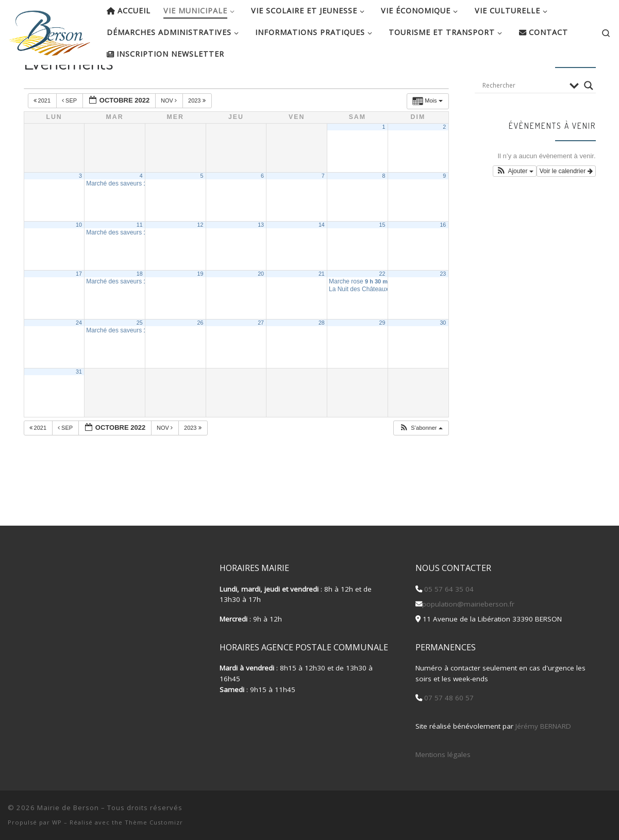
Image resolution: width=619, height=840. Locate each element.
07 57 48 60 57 (448, 698)
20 (261, 307)
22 (382, 307)
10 (79, 258)
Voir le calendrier (566, 205)
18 (140, 307)
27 (261, 356)
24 (79, 356)
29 (382, 356)
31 (79, 405)
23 (443, 307)
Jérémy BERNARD (543, 726)
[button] (421, 461)
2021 (43, 134)
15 (382, 258)
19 (200, 307)
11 (140, 258)
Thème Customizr (154, 822)
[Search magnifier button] (589, 119)
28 (322, 356)
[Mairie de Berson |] (49, 30)
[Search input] (523, 119)
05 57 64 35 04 (448, 589)
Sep (70, 134)
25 (140, 356)
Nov (170, 134)
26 (200, 356)
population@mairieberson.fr (468, 604)
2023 (198, 134)
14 (322, 258)
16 (443, 258)
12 (200, 258)
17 (79, 307)
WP (57, 822)
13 (261, 258)
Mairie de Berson (68, 808)
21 (322, 307)
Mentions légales (443, 754)
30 (443, 356)
